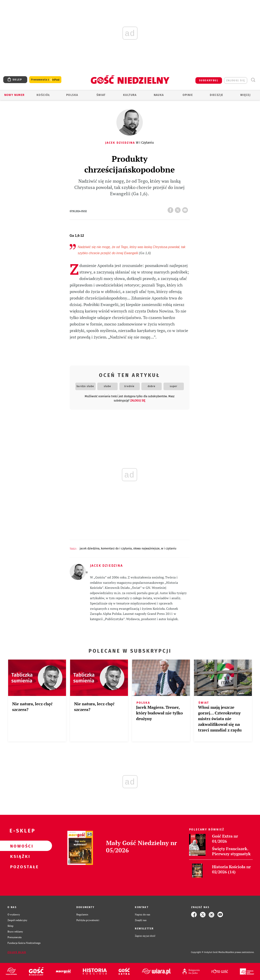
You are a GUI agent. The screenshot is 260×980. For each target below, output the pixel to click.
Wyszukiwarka (253, 80)
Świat (101, 95)
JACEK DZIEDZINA (90, 549)
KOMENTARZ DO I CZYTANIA (116, 549)
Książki (19, 856)
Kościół (43, 95)
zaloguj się (236, 80)
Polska (72, 95)
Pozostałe (19, 867)
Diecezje (216, 95)
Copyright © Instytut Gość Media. (208, 952)
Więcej (245, 95)
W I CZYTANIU (169, 549)
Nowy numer (15, 95)
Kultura (130, 95)
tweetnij (179, 209)
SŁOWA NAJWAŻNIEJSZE (146, 549)
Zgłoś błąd (17, 952)
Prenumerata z (45, 80)
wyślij (186, 209)
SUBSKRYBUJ (209, 80)
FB (171, 209)
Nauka (159, 95)
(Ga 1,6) (145, 253)
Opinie (188, 95)
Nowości (19, 846)
